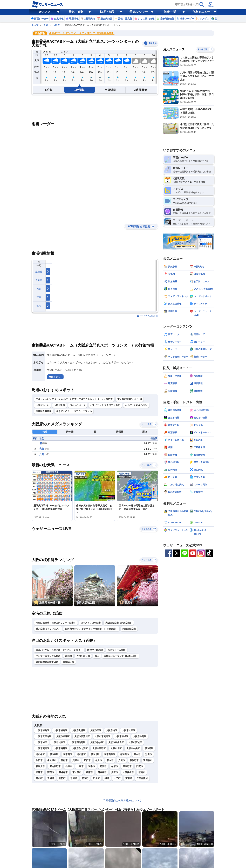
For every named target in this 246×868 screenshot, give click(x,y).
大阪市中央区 (133, 748)
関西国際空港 (129, 629)
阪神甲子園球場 (95, 650)
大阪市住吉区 (97, 742)
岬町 (107, 778)
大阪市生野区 (140, 736)
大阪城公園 (60, 405)
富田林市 (148, 760)
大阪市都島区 (43, 730)
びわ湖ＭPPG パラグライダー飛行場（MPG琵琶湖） (91, 629)
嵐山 (97, 656)
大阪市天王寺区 (44, 736)
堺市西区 (68, 754)
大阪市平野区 (99, 748)
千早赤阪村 (142, 778)
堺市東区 (54, 754)
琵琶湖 (68, 656)
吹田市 (39, 760)
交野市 (115, 772)
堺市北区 (95, 754)
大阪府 (56, 25)
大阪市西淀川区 (82, 736)
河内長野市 (55, 766)
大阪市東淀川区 (102, 736)
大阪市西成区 (135, 742)
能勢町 (62, 778)
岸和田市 (125, 754)
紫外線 (39, 272)
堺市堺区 (149, 748)
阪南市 (142, 772)
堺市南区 (81, 754)
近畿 (46, 25)
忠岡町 (74, 778)
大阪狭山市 (128, 772)
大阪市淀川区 (43, 748)
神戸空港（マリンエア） (48, 629)
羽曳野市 (127, 766)
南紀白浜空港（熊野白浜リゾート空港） (56, 623)
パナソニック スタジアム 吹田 (105, 405)
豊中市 (137, 754)
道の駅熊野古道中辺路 (47, 662)
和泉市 (92, 766)
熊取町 (85, 778)
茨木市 (110, 760)
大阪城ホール (43, 405)
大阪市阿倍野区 (78, 742)
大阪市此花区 (79, 730)
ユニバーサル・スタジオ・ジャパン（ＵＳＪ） (59, 650)
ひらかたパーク (78, 405)
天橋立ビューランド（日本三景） (121, 656)
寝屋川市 (40, 766)
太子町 (117, 778)
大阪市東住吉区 (116, 742)
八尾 (42, 454)
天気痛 (39, 280)
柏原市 (115, 766)
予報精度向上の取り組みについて (122, 800)
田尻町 (96, 778)
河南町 (129, 778)
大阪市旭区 (41, 742)
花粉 (39, 297)
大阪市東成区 (122, 736)
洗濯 (39, 306)
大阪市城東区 (58, 742)
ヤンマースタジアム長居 (48, 656)
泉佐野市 (134, 760)
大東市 (80, 766)
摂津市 (39, 772)
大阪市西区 (96, 730)
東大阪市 (77, 772)
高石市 (51, 772)
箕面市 (103, 766)
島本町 (39, 778)
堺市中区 (40, 754)
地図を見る (55, 377)
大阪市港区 (112, 730)
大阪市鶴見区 (61, 748)
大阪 (42, 449)
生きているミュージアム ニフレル (74, 411)
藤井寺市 (63, 772)
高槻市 (64, 760)
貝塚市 (76, 760)
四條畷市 (102, 772)
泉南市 (89, 772)
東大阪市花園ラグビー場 (130, 399)
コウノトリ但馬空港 (91, 623)
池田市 (149, 754)
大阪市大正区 (129, 730)
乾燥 (39, 289)
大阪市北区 (116, 748)
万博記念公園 (83, 656)
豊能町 (51, 778)
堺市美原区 (110, 754)
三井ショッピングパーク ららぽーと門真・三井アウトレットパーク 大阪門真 (74, 399)
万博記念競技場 (44, 411)
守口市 (87, 760)
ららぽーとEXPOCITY (136, 405)
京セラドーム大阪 (117, 650)
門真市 (140, 766)
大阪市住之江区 (80, 748)
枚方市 (99, 760)
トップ (35, 25)
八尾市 (122, 760)
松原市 (69, 766)
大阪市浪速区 (63, 736)
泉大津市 (52, 760)
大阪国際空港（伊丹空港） (119, 623)
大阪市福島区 (61, 730)
